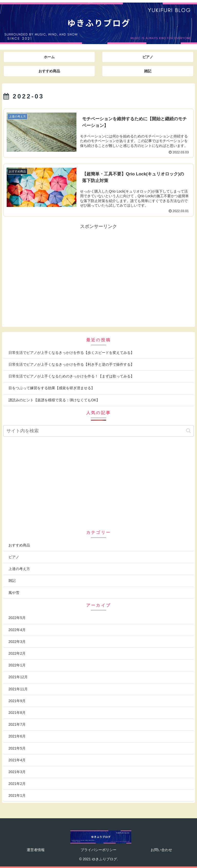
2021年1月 (17, 795)
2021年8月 (17, 713)
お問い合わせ (161, 850)
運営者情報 (36, 850)
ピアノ (14, 557)
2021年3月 (17, 772)
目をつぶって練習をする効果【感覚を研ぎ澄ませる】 (52, 388)
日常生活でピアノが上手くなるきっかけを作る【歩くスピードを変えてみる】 (72, 353)
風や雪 (14, 593)
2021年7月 (17, 724)
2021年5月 (17, 748)
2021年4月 (17, 760)
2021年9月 (17, 701)
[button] (188, 431)
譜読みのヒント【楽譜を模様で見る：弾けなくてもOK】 (54, 400)
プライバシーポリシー (98, 850)
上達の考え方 (19, 569)
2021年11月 (18, 689)
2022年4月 (17, 630)
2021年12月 (18, 677)
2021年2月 (17, 784)
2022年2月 (17, 653)
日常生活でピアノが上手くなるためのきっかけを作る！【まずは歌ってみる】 (71, 376)
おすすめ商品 (19, 545)
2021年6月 (17, 736)
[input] (98, 431)
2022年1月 (17, 665)
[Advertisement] (51, 266)
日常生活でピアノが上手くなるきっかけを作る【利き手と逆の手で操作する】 (71, 364)
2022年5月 (17, 618)
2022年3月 (17, 642)
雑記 (12, 581)
